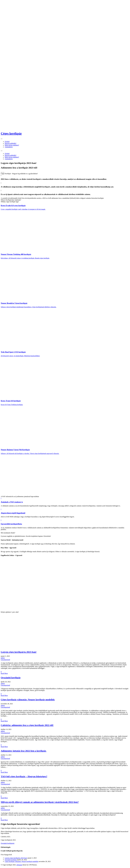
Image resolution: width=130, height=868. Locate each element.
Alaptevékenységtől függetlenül (13, 513)
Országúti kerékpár (11, 679)
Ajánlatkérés (9, 147)
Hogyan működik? (11, 143)
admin (3, 659)
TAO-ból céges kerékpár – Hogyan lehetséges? (24, 778)
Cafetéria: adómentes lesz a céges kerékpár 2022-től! (27, 727)
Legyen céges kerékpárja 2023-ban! (19, 653)
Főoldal (7, 142)
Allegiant (19, 866)
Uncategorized (5, 661)
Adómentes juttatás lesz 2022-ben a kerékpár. (24, 752)
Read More (4, 675)
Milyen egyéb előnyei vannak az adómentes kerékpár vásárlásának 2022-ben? (40, 804)
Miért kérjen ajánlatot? (12, 145)
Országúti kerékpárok (8, 845)
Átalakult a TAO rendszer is (12, 502)
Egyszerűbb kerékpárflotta (11, 524)
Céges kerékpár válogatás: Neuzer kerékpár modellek (28, 701)
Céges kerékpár (11, 133)
